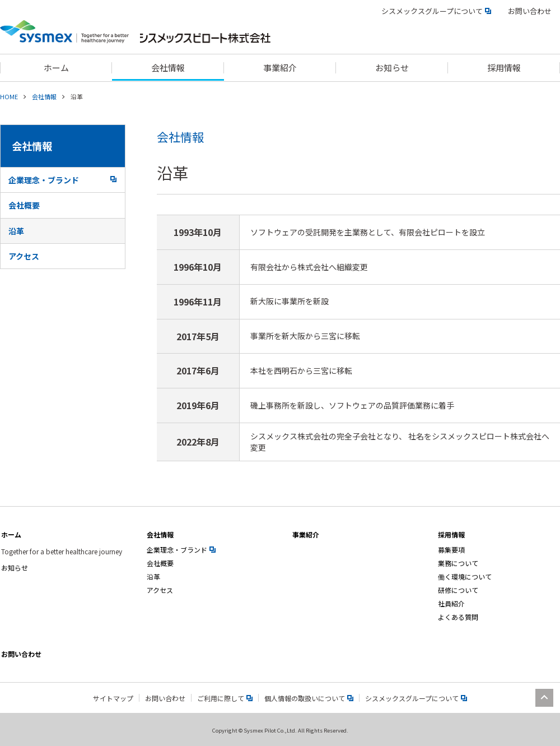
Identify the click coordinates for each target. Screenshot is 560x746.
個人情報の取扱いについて (309, 698)
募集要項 (451, 550)
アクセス (24, 256)
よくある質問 (458, 617)
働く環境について (465, 576)
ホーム (11, 534)
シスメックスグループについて (436, 11)
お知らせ (15, 567)
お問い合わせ (530, 11)
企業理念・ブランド (62, 180)
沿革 (16, 231)
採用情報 (451, 534)
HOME (9, 96)
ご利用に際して (225, 698)
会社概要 (24, 205)
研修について (458, 590)
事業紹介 (306, 534)
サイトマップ (113, 698)
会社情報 (44, 96)
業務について (458, 563)
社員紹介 (451, 603)
